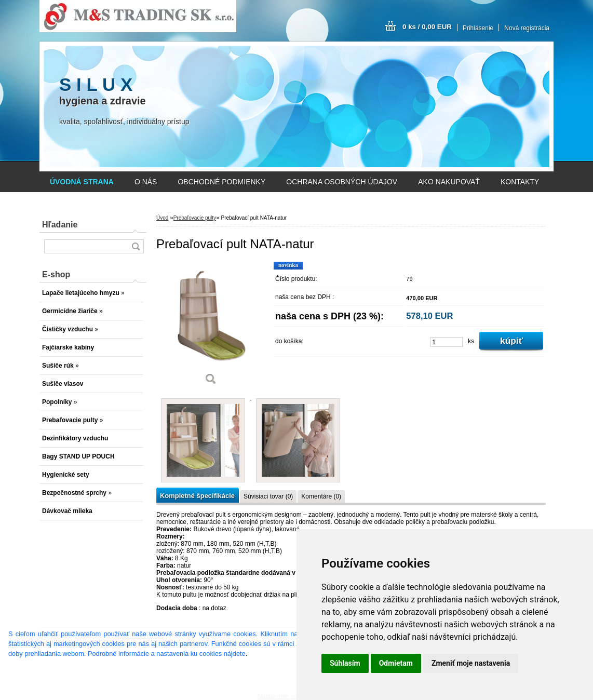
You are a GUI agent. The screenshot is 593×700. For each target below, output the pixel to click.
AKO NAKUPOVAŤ (449, 182)
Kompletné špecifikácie (197, 496)
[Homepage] (82, 182)
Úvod (162, 218)
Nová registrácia (527, 28)
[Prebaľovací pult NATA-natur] (211, 327)
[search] (136, 246)
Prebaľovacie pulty (195, 218)
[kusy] (447, 342)
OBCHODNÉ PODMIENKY (221, 182)
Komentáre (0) (321, 496)
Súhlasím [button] (345, 663)
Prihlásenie (478, 28)
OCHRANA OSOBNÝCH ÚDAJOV (342, 182)
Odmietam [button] (396, 663)
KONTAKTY (520, 182)
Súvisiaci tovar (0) (268, 496)
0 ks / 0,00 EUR (427, 27)
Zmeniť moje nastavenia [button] (471, 663)
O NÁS (146, 182)
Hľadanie (60, 225)
